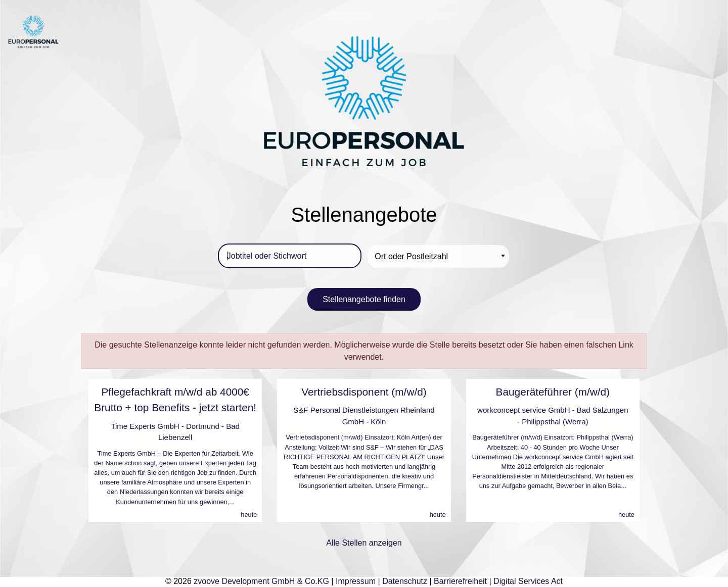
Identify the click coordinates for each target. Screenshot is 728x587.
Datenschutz (405, 581)
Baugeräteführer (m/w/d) (553, 392)
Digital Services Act (528, 581)
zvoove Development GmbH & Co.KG (261, 581)
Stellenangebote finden (364, 299)
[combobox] (438, 256)
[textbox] (440, 256)
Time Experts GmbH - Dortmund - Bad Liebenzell (175, 432)
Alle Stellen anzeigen (364, 543)
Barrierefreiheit (460, 581)
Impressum (356, 581)
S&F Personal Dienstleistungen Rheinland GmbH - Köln (364, 416)
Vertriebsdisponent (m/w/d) (364, 392)
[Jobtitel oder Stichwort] (290, 256)
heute (249, 515)
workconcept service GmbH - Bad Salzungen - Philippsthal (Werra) (553, 416)
